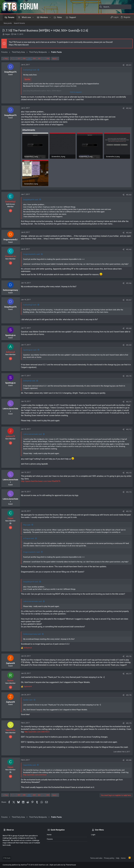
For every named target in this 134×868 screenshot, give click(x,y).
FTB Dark (7, 858)
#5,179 (127, 729)
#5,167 (127, 301)
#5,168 (127, 329)
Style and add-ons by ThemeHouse (63, 865)
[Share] (122, 65)
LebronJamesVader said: (34, 435)
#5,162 (127, 108)
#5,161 (127, 65)
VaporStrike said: (31, 771)
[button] (33, 17)
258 (25, 58)
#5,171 (127, 403)
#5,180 (127, 766)
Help (118, 858)
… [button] (16, 58)
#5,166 (127, 284)
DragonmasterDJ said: (33, 253)
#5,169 (127, 346)
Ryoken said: (29, 706)
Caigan (7, 34)
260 (35, 58)
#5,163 (127, 193)
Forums (50, 839)
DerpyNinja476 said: (32, 198)
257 (20, 58)
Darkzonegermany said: (33, 638)
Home (49, 835)
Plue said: (28, 526)
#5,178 (127, 701)
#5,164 (127, 231)
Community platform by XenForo (26, 865)
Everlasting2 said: (31, 70)
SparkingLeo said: (31, 351)
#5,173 (127, 474)
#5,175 (127, 512)
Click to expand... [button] (76, 92)
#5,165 (127, 248)
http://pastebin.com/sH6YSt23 (51, 738)
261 (41, 58)
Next (55, 59)
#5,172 (127, 430)
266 (49, 58)
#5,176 (127, 660)
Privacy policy (109, 858)
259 (30, 58)
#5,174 (127, 493)
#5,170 (127, 377)
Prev (7, 59)
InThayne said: (30, 540)
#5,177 (127, 680)
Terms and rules (96, 858)
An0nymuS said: (31, 382)
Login (93, 835)
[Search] (115, 7)
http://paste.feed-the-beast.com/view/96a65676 (42, 482)
